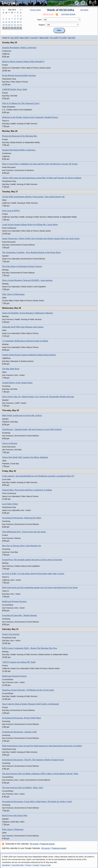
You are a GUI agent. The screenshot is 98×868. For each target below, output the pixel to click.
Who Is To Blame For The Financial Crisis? (21, 103)
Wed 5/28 (44, 38)
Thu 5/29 (54, 38)
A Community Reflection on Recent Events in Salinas (25, 341)
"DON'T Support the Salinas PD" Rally (19, 662)
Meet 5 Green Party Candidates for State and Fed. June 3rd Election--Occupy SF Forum (40, 164)
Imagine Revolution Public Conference (19, 150)
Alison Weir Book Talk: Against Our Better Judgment (25, 457)
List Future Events (68, 14)
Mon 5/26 (24, 38)
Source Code (46, 865)
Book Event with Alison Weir (15, 815)
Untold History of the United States (17, 383)
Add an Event (48, 14)
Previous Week (35, 10)
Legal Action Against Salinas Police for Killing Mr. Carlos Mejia (30, 225)
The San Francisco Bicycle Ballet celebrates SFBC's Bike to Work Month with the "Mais (40, 774)
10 (21, 19)
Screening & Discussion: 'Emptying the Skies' (22, 518)
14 (12, 22)
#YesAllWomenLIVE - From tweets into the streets (24, 532)
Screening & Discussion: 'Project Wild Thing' (22, 718)
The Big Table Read (11, 369)
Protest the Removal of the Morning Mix (20, 136)
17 (21, 22)
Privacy (29, 865)
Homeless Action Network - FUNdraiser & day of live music (28, 690)
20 (9, 25)
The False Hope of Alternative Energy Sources (22, 266)
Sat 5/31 (72, 38)
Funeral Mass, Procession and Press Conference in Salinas (27, 490)
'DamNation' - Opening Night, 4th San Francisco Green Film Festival (32, 429)
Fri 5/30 (63, 38)
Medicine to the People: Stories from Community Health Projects (30, 117)
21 (12, 25)
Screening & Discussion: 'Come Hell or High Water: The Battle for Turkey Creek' (37, 801)
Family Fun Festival (11, 634)
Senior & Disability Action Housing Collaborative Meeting (27, 313)
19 (6, 25)
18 (4, 25)
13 (9, 22)
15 (15, 22)
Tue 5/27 (34, 38)
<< (3, 10)
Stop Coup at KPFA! (11, 211)
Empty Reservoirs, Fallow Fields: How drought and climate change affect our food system (41, 238)
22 (15, 25)
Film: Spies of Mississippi (13, 294)
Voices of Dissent (10, 443)
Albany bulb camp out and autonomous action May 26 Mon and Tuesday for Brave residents (42, 178)
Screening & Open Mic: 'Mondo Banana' (20, 615)
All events (34, 844)
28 (12, 28)
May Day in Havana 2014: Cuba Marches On (22, 546)
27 (9, 28)
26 (6, 28)
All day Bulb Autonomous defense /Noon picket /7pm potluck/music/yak (33, 197)
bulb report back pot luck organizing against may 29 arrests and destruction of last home (40, 587)
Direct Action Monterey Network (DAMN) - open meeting (27, 280)
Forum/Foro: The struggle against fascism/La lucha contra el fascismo (32, 560)
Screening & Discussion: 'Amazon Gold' (19, 732)
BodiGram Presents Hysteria (14, 601)
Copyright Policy (18, 865)
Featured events (48, 844)
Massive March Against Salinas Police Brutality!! (23, 61)
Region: (42, 25)
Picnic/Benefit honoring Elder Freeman (19, 75)
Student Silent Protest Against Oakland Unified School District (29, 355)
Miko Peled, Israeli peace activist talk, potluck (22, 415)
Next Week (84, 10)
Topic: (40, 20)
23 (18, 25)
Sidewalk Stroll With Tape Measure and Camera (23, 327)
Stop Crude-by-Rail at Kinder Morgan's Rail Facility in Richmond (30, 704)
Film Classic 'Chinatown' (13, 829)
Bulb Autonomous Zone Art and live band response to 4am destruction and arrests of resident (42, 746)
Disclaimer (6, 865)
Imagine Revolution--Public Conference (19, 48)
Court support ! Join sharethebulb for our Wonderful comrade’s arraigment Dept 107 (38, 476)
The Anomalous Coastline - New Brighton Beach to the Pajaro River (31, 252)
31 (21, 28)
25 (4, 28)
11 (4, 22)
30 (18, 28)
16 (18, 22)
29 (15, 28)
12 (6, 22)
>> (21, 10)
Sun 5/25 (14, 38)
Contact (36, 865)
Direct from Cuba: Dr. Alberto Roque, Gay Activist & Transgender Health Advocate (38, 397)
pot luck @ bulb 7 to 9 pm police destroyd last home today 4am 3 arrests (33, 574)
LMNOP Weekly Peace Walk (15, 89)
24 (21, 25)
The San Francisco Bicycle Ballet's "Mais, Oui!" (23, 788)
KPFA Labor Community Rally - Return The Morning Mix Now (30, 648)
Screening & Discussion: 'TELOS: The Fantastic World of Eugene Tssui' (33, 760)
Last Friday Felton (10, 504)
